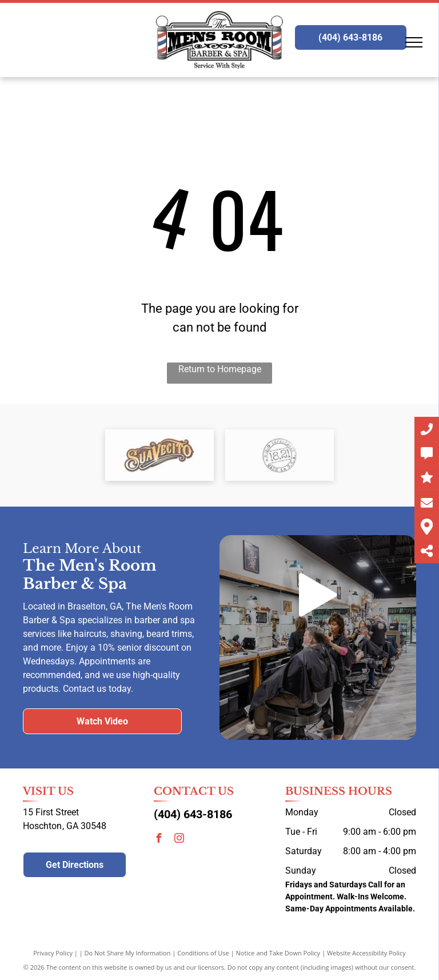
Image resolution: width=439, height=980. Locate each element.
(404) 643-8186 (193, 814)
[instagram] (179, 840)
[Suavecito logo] (159, 455)
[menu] (414, 42)
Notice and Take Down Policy (278, 953)
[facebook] (158, 840)
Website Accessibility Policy (366, 953)
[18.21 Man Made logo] (280, 455)
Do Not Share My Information (128, 953)
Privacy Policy (53, 953)
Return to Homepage (220, 369)
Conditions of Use (203, 953)
